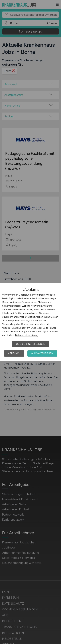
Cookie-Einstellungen (31, 344)
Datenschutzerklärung (27, 335)
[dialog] (30, 322)
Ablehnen (14, 353)
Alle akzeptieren (42, 353)
